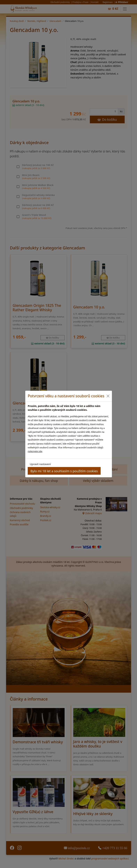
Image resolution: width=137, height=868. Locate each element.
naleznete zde (35, 451)
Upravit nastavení (40, 464)
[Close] (108, 396)
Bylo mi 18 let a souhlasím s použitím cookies (64, 471)
